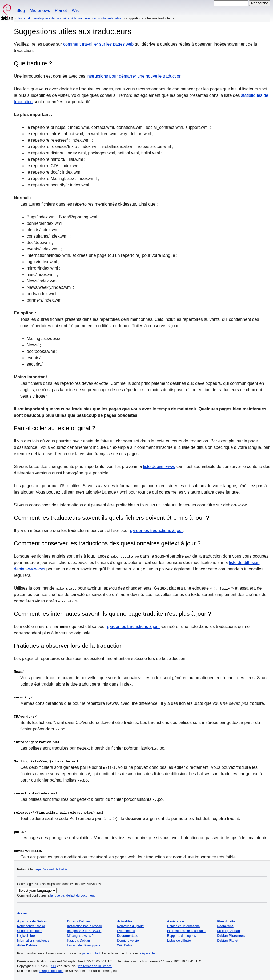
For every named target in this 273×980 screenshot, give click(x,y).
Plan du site (226, 921)
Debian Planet (228, 941)
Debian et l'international (184, 926)
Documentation (129, 936)
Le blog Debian (228, 931)
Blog (21, 11)
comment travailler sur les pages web (98, 44)
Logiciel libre (26, 936)
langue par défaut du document (73, 895)
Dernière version (129, 941)
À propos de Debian (32, 921)
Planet (61, 11)
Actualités (125, 921)
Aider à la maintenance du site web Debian (93, 18)
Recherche (225, 926)
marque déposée (51, 971)
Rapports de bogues (182, 936)
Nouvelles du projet (131, 926)
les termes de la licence (95, 966)
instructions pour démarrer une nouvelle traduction (134, 76)
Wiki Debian (126, 945)
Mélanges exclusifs (81, 936)
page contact (91, 953)
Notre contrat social (31, 926)
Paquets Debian (79, 941)
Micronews (40, 11)
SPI (54, 966)
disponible (147, 953)
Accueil (23, 913)
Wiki (76, 11)
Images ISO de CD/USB (84, 931)
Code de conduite (30, 931)
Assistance (176, 921)
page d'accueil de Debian (51, 869)
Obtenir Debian (79, 921)
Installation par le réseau (85, 926)
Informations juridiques (33, 941)
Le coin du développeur (84, 945)
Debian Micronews (231, 936)
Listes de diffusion (180, 941)
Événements (126, 931)
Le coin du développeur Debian (39, 18)
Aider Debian (27, 945)
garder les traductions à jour (156, 531)
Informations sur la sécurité (186, 931)
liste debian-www (159, 467)
